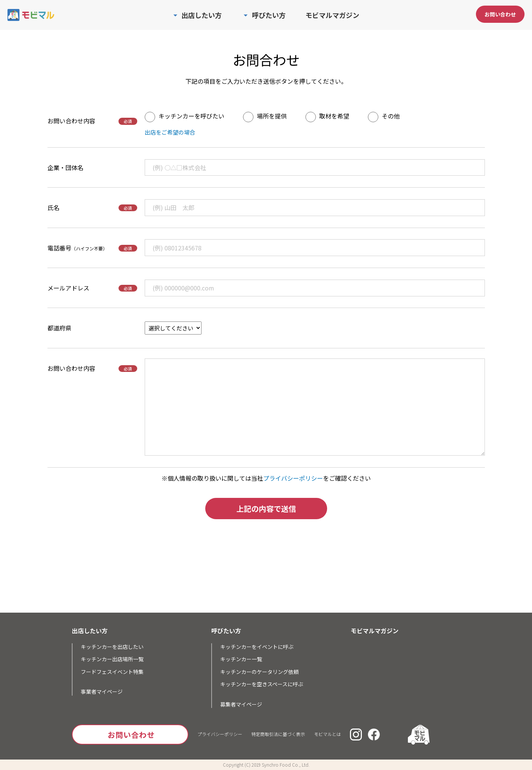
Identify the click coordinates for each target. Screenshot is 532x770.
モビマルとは (327, 734)
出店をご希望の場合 (170, 132)
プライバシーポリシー (293, 478)
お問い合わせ (500, 14)
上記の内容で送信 (266, 509)
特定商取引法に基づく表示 (278, 734)
